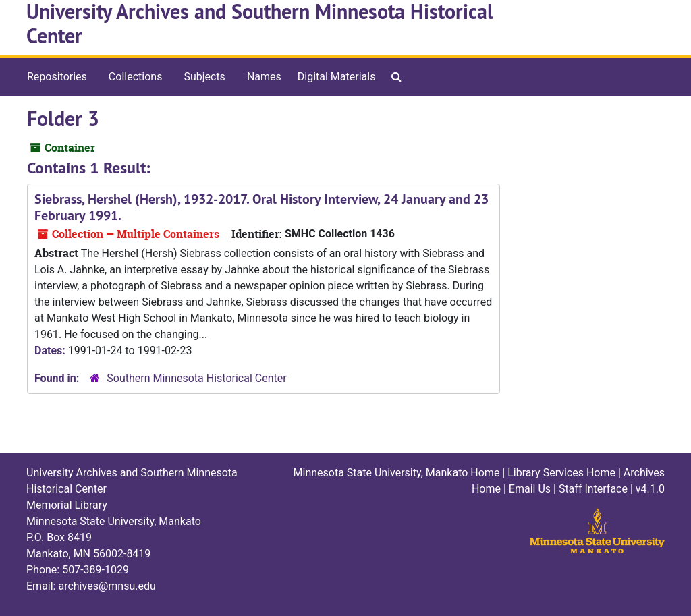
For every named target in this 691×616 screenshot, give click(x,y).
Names (264, 77)
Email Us (530, 489)
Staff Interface (593, 489)
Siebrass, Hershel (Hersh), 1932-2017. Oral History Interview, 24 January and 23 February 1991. (261, 207)
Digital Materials (337, 77)
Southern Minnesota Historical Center (196, 378)
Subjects (204, 77)
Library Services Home (561, 473)
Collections (136, 77)
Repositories (57, 77)
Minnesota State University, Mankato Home (397, 473)
